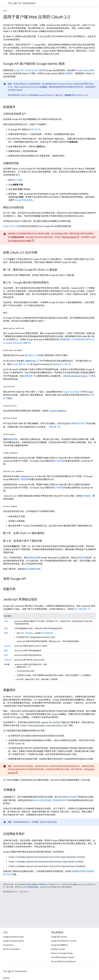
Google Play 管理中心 (60, 945)
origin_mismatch (58, 411)
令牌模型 (69, 74)
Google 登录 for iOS (21, 364)
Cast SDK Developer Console (63, 957)
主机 (6, 628)
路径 (6, 651)
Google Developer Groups (13, 937)
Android (6, 978)
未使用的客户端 (77, 424)
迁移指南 (86, 496)
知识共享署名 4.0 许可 (43, 884)
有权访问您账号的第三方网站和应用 (48, 800)
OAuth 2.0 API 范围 (12, 226)
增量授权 (11, 439)
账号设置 (71, 797)
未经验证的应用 (70, 237)
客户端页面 (58, 461)
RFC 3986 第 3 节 (82, 609)
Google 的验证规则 (24, 200)
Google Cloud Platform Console (64, 941)
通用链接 (28, 376)
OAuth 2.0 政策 (34, 355)
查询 (6, 655)
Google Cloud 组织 (71, 392)
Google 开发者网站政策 (29, 887)
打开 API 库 (35, 130)
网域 (6, 633)
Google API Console (59, 937)
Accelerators (8, 945)
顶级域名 (29, 633)
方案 (6, 621)
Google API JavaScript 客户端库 (28, 70)
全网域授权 (33, 558)
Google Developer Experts (14, 941)
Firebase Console (58, 949)
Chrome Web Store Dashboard (63, 961)
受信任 (82, 558)
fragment (8, 660)
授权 (5, 11)
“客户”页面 (17, 180)
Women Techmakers (12, 949)
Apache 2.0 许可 (83, 884)
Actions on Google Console (62, 953)
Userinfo (8, 646)
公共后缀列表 (47, 633)
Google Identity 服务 (85, 70)
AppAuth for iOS (60, 364)
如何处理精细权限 (32, 569)
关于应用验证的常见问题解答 (19, 241)
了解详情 (53, 427)
